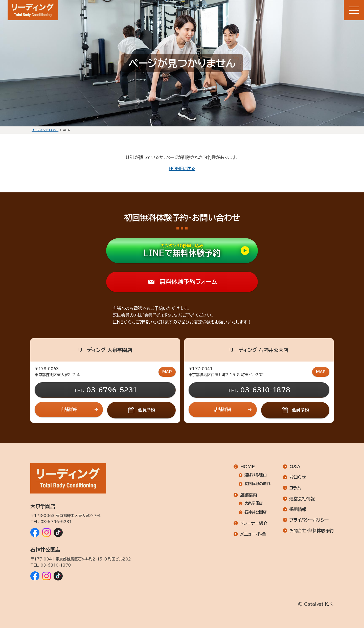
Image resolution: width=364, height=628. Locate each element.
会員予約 (146, 410)
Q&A (295, 467)
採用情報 (298, 509)
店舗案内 (249, 495)
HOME (248, 467)
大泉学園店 (254, 503)
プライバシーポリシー (309, 520)
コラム (295, 488)
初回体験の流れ (257, 484)
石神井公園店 (256, 512)
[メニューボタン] (354, 10)
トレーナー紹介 (254, 523)
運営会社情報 (302, 499)
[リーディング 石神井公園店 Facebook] (35, 576)
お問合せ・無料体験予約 (312, 531)
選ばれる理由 (256, 475)
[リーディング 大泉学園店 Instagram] (47, 532)
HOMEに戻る (182, 169)
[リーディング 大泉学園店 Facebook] (35, 532)
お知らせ (298, 477)
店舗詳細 (69, 409)
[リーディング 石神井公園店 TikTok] (58, 576)
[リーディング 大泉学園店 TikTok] (58, 532)
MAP (167, 372)
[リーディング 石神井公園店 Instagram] (47, 576)
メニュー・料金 (253, 534)
